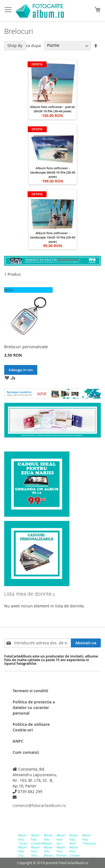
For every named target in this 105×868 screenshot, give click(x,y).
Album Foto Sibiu (35, 851)
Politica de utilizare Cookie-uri (31, 727)
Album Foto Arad (74, 839)
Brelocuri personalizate (26, 347)
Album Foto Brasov (48, 851)
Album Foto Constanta (35, 839)
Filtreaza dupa (27, 45)
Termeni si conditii (30, 691)
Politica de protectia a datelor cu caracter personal (34, 707)
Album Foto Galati (48, 839)
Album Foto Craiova (74, 851)
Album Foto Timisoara (87, 839)
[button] (7, 378)
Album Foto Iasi (61, 839)
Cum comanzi (26, 752)
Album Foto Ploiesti (61, 851)
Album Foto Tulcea (23, 839)
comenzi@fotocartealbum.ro (38, 805)
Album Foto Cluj (22, 851)
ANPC (18, 741)
